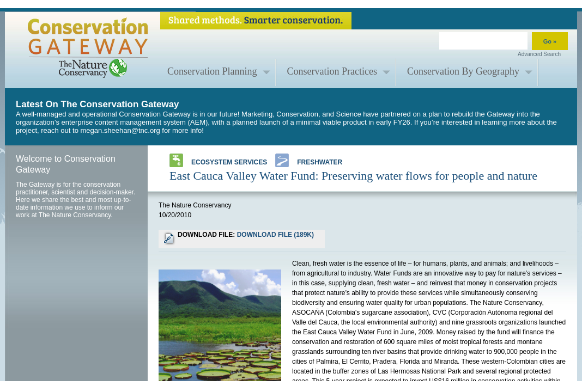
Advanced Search (539, 54)
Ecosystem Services (218, 160)
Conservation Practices (332, 71)
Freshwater (309, 160)
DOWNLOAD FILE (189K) (275, 235)
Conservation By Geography (463, 71)
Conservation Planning (212, 71)
